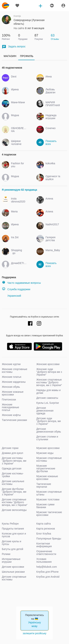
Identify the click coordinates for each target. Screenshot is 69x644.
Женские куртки (11, 364)
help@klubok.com (47, 567)
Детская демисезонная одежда (45, 411)
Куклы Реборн (10, 524)
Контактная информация (44, 545)
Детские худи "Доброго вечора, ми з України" (49, 421)
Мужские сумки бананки (45, 506)
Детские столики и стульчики (47, 438)
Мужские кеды (45, 453)
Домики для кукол (13, 453)
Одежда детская (12, 468)
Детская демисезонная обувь (49, 430)
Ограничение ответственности (46, 553)
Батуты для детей (13, 549)
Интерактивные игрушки (11, 560)
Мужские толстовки (48, 499)
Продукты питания (13, 529)
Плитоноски (9, 400)
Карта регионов (46, 529)
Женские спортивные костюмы (15, 370)
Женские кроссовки (48, 364)
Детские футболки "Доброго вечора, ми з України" (14, 492)
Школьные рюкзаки (13, 572)
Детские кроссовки (13, 567)
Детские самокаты (47, 398)
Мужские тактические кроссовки (49, 514)
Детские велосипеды (14, 510)
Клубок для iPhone (48, 572)
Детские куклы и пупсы (11, 543)
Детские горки (10, 448)
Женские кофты (11, 415)
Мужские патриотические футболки (46, 468)
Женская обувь (11, 387)
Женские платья (11, 377)
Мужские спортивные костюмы (49, 459)
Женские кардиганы (14, 382)
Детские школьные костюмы (13, 483)
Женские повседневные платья (10, 407)
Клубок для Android (48, 577)
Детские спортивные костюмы (14, 578)
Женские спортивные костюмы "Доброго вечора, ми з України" (49, 382)
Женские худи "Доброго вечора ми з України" (49, 372)
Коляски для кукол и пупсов (14, 535)
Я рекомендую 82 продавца (19, 190)
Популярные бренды (49, 539)
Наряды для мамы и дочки (49, 392)
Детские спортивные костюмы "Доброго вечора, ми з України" (15, 502)
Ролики (6, 554)
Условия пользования (44, 560)
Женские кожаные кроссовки (13, 393)
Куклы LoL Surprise (48, 403)
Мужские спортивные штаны (49, 493)
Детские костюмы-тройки (13, 475)
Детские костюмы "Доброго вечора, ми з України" (14, 461)
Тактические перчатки (44, 485)
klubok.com (6, 6)
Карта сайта (44, 524)
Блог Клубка (44, 534)
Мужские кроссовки (48, 448)
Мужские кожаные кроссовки (47, 478)
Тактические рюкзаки (14, 420)
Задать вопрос (14, 47)
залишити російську (34, 633)
